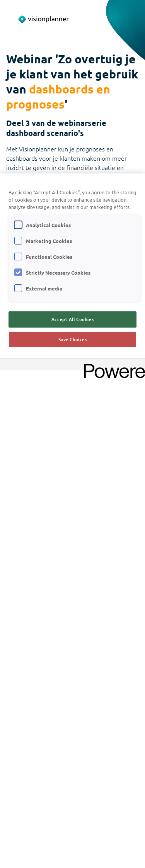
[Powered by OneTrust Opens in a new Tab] (112, 366)
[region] (72, 521)
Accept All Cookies (72, 319)
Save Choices (73, 339)
